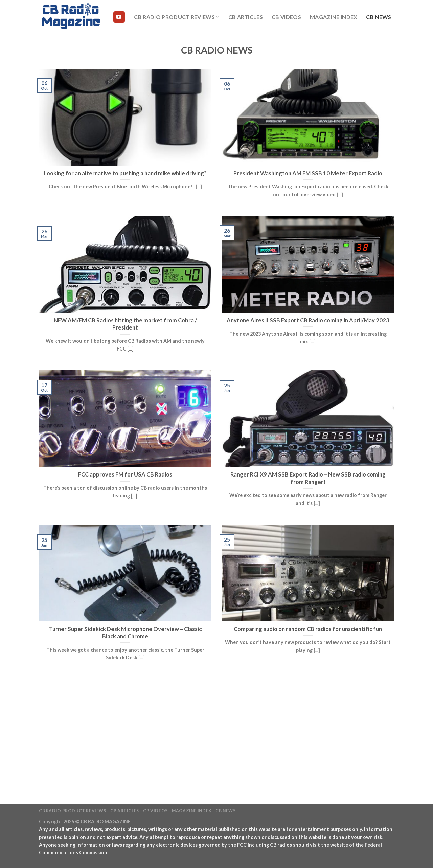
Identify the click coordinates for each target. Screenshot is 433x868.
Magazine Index (334, 17)
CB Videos (286, 17)
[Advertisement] (216, 729)
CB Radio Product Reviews (177, 17)
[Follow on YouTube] (119, 17)
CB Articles (246, 17)
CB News (379, 17)
